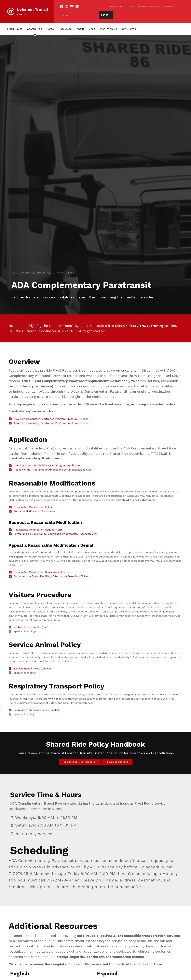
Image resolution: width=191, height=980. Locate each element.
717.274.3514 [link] (20, 874)
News (131, 6)
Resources (65, 29)
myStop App (117, 6)
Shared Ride (35, 29)
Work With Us (109, 29)
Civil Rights (129, 29)
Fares (50, 29)
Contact (168, 6)
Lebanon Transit (33, 10)
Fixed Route (15, 29)
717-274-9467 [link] (60, 880)
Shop (92, 29)
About (80, 29)
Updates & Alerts (149, 6)
